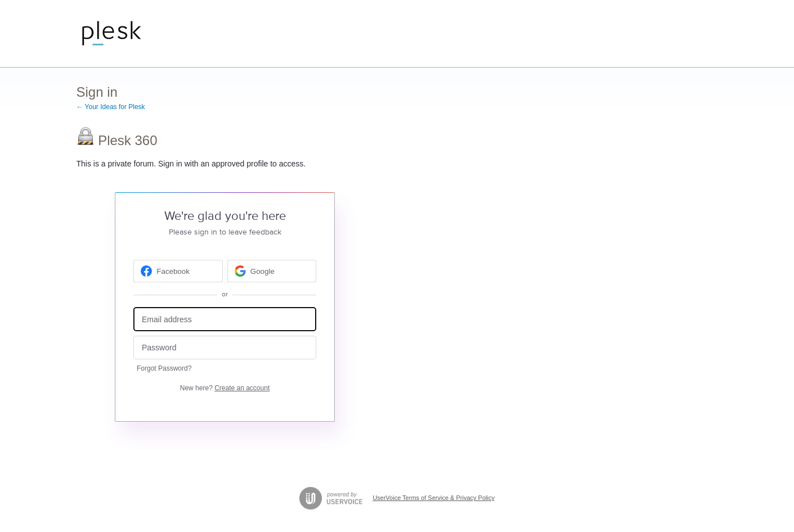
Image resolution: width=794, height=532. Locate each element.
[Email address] (225, 319)
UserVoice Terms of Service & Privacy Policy (434, 498)
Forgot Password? (164, 368)
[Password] (225, 348)
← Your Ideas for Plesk (111, 107)
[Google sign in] (272, 271)
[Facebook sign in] (178, 271)
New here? (225, 388)
